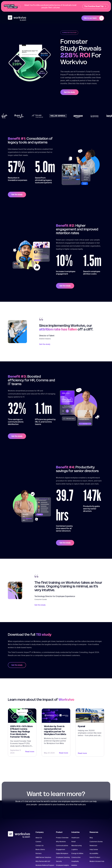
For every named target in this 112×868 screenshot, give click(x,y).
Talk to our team (94, 18)
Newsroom (93, 846)
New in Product (95, 857)
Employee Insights (62, 865)
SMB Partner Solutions (43, 857)
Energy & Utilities (77, 853)
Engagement (61, 849)
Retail (73, 842)
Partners (38, 853)
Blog (91, 838)
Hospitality (75, 861)
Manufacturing (77, 846)
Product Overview (62, 838)
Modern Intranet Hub (97, 861)
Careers (38, 842)
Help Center (94, 849)
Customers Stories (96, 842)
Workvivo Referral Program (45, 865)
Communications (62, 846)
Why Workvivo (61, 842)
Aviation (74, 865)
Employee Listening (63, 857)
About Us (39, 838)
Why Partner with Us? (43, 861)
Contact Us (39, 846)
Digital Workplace (62, 853)
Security (59, 861)
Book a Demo (40, 849)
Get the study (69, 92)
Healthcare (75, 838)
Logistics (75, 849)
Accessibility (94, 853)
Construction (76, 857)
